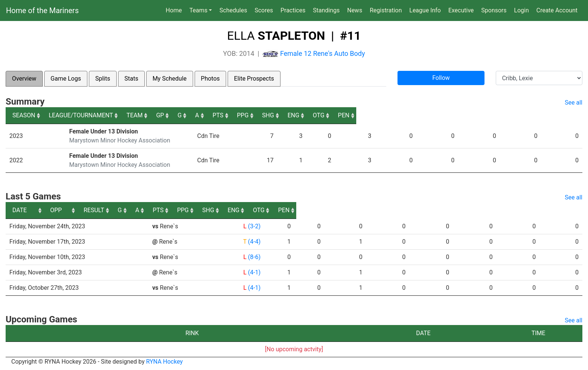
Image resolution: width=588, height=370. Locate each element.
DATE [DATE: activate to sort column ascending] (19, 210)
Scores (265, 10)
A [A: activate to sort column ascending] (346, 115)
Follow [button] (441, 78)
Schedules (233, 10)
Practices (295, 10)
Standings (326, 10)
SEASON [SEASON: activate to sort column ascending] (24, 115)
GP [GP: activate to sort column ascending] (291, 115)
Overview (24, 79)
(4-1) (253, 272)
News (355, 10)
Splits (103, 79)
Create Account (557, 10)
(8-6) (253, 257)
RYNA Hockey (165, 362)
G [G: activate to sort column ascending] (319, 115)
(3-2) (253, 226)
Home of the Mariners (42, 10)
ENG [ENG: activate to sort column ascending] (494, 115)
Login (521, 10)
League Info (425, 10)
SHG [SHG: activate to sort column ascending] (456, 115)
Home (174, 10)
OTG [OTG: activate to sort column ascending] (532, 115)
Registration (386, 10)
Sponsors (494, 10)
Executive (461, 10)
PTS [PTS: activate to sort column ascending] (379, 115)
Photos (211, 79)
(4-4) (253, 242)
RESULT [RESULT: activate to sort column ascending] (247, 210)
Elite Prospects (254, 79)
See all (574, 103)
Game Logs (66, 79)
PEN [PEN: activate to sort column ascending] (570, 115)
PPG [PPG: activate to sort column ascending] (417, 115)
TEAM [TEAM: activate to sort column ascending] (239, 115)
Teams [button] (198, 10)
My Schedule (170, 79)
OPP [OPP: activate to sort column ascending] (161, 210)
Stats (131, 79)
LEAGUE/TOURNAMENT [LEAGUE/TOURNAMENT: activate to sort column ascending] (100, 115)
